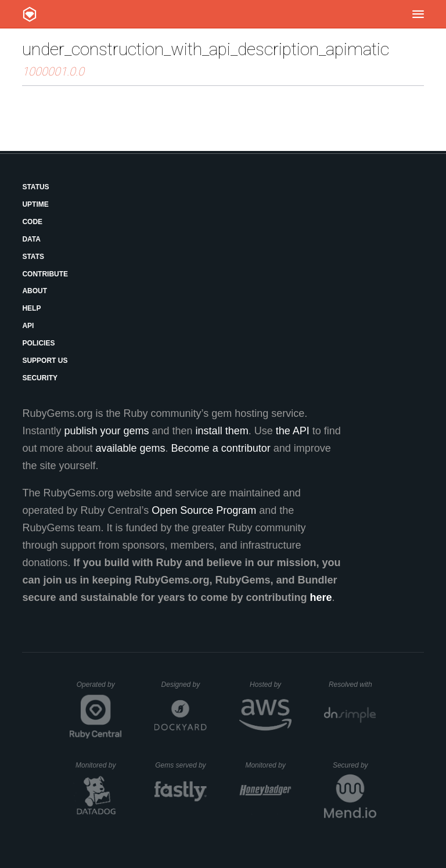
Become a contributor (221, 448)
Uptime (35, 204)
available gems (131, 448)
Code (32, 222)
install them (222, 431)
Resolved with (353, 685)
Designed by (184, 685)
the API (293, 431)
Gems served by (181, 765)
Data (31, 239)
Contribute (45, 274)
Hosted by (271, 685)
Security (40, 378)
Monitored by (99, 765)
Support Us (45, 361)
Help (31, 308)
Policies (38, 343)
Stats (33, 257)
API (28, 326)
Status (35, 187)
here (321, 597)
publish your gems (106, 431)
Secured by (355, 765)
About (35, 291)
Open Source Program (204, 510)
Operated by (99, 689)
